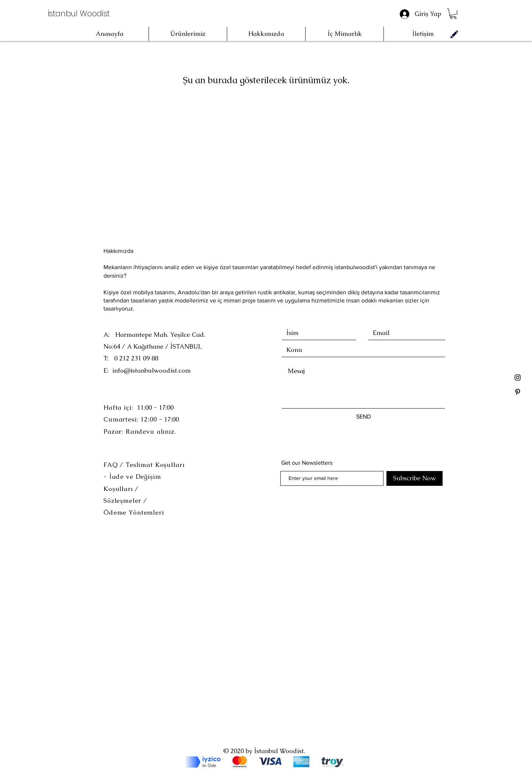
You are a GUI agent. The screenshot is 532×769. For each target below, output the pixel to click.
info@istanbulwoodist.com (151, 370)
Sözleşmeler (123, 501)
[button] (453, 14)
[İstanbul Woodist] (79, 14)
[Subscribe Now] (415, 478)
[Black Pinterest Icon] (518, 392)
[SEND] (364, 417)
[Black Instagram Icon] (518, 377)
